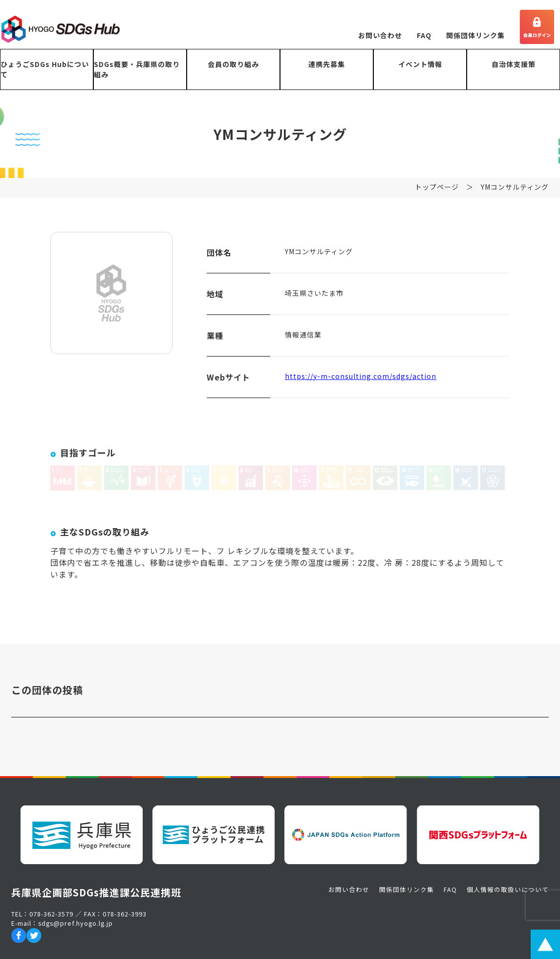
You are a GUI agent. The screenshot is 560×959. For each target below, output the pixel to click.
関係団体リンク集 (475, 35)
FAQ (424, 35)
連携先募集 (327, 64)
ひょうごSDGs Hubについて (45, 69)
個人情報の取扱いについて (508, 889)
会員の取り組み (233, 64)
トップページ (437, 191)
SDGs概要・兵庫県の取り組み (137, 69)
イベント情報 (420, 64)
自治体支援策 (514, 64)
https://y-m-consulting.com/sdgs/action (361, 380)
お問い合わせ (380, 35)
